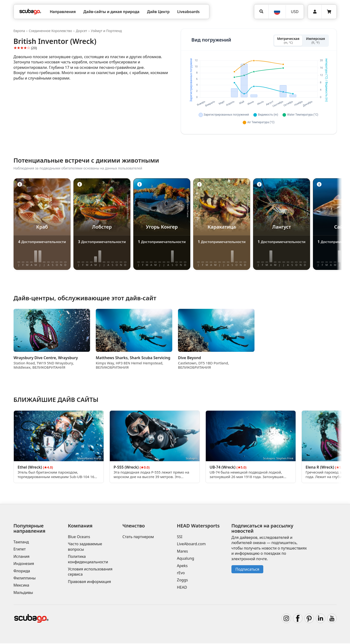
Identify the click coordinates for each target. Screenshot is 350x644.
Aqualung (185, 559)
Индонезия (24, 564)
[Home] (30, 12)
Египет (20, 550)
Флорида (22, 572)
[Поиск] (261, 12)
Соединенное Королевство (50, 31)
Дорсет (82, 31)
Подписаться (247, 570)
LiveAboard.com (191, 545)
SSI (180, 537)
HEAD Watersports (198, 526)
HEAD (182, 588)
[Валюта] (295, 12)
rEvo (181, 573)
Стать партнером (138, 537)
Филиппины (25, 579)
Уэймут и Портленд (106, 31)
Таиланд (21, 543)
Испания (22, 557)
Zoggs (182, 581)
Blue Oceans (79, 537)
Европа (19, 31)
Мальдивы (23, 593)
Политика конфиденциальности (88, 560)
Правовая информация (89, 582)
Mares (182, 552)
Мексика (21, 586)
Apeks (182, 566)
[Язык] (277, 12)
